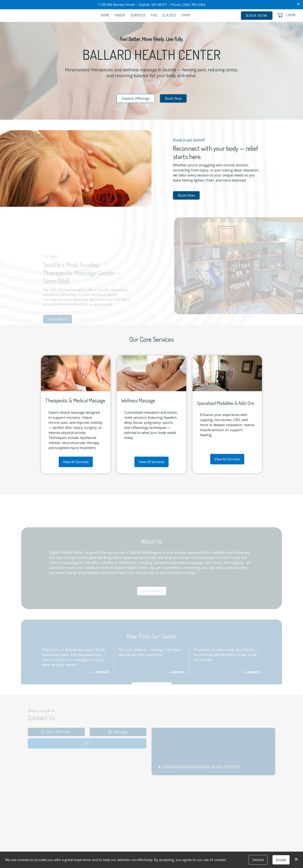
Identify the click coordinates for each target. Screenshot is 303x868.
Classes (169, 15)
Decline (258, 860)
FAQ (154, 15)
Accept (281, 860)
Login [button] (291, 15)
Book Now (257, 16)
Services (138, 15)
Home (105, 15)
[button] (281, 15)
